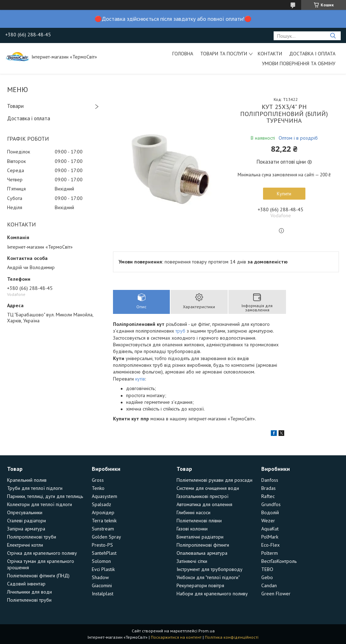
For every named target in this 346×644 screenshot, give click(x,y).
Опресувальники (25, 512)
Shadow (100, 577)
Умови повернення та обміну (299, 63)
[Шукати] (333, 36)
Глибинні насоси (193, 512)
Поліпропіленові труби (32, 537)
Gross (98, 480)
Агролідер (103, 512)
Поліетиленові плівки (199, 521)
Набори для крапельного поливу (212, 594)
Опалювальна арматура (202, 553)
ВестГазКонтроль (279, 561)
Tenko (98, 488)
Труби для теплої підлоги (35, 488)
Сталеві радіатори (26, 521)
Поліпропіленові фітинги (203, 545)
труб (180, 331)
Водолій (270, 512)
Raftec (268, 496)
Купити (284, 194)
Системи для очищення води (208, 488)
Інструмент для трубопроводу (210, 569)
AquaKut (270, 529)
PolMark (270, 537)
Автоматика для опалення (204, 504)
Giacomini (102, 585)
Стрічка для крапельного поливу (42, 553)
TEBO (267, 569)
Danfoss (270, 480)
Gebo (267, 577)
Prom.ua (207, 631)
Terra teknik (104, 521)
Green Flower (276, 594)
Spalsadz (102, 504)
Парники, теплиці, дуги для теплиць (45, 496)
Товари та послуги (224, 54)
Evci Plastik (103, 569)
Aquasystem (105, 496)
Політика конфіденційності (232, 637)
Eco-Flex (270, 545)
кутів (140, 379)
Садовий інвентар (26, 584)
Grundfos (271, 504)
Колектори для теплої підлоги (40, 504)
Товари (15, 106)
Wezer (268, 521)
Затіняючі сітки (192, 561)
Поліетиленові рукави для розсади (214, 480)
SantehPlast (104, 553)
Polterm (270, 553)
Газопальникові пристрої (202, 496)
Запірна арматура (26, 529)
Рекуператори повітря (200, 585)
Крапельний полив (27, 480)
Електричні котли (25, 545)
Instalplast (103, 594)
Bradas (269, 488)
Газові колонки (192, 529)
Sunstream (103, 529)
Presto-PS (102, 545)
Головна (183, 54)
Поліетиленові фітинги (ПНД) (38, 576)
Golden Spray (106, 537)
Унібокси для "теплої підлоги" (208, 577)
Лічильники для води (29, 592)
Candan (269, 585)
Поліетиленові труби (29, 600)
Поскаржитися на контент (176, 637)
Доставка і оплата (312, 54)
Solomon (101, 561)
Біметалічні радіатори (200, 537)
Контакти (270, 54)
